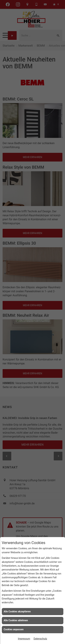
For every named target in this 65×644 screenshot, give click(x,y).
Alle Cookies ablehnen (16, 620)
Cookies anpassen (14, 629)
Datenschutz (40, 639)
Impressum (24, 639)
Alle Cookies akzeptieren (17, 611)
